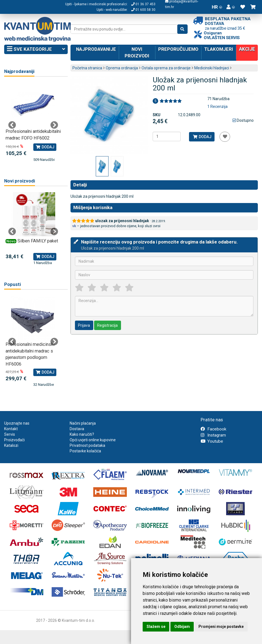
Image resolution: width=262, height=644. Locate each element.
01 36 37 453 (143, 4)
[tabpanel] (33, 122)
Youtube (212, 441)
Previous (12, 125)
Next (54, 125)
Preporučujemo (178, 49)
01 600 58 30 (143, 10)
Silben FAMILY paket (38, 241)
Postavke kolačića (85, 451)
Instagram (213, 435)
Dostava (77, 429)
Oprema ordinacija (122, 68)
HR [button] (217, 7)
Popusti (12, 284)
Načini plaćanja (83, 423)
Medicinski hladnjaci (212, 68)
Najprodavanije (96, 49)
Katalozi (11, 445)
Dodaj (202, 137)
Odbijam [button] (182, 627)
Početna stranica (87, 68)
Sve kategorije (36, 49)
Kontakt (11, 429)
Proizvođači (14, 440)
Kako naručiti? (82, 434)
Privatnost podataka (87, 445)
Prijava (84, 325)
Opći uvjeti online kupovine (93, 440)
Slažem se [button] (156, 627)
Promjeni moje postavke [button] (221, 627)
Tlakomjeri (219, 49)
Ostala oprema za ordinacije (166, 68)
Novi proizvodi (137, 52)
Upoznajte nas (17, 423)
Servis (10, 434)
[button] (231, 7)
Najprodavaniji (19, 71)
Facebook (213, 429)
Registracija (107, 325)
